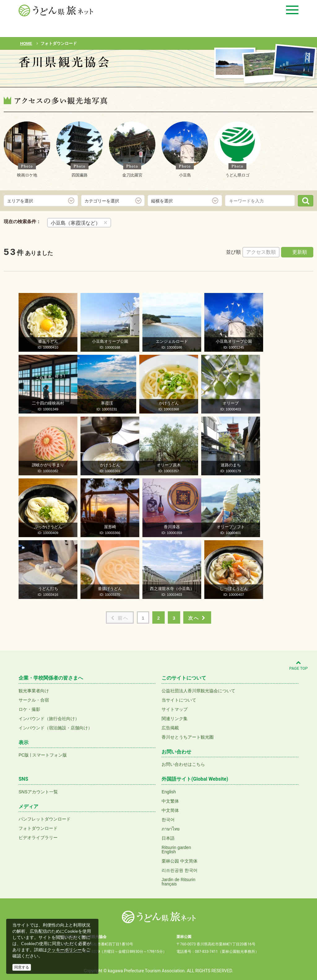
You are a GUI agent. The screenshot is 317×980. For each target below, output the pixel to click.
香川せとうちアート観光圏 (188, 737)
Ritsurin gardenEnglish (176, 850)
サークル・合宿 (34, 700)
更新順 (300, 252)
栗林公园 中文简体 (180, 861)
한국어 (168, 820)
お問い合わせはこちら (183, 764)
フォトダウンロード (38, 828)
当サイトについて (179, 700)
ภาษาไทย (171, 829)
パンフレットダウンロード (45, 819)
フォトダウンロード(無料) (61, 80)
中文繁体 (170, 801)
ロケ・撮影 (29, 709)
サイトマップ (175, 709)
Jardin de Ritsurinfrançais (178, 882)
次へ (197, 618)
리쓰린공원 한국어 (180, 870)
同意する (22, 967)
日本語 (168, 838)
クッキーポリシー (64, 950)
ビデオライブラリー (38, 838)
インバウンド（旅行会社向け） (49, 719)
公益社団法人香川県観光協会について (198, 691)
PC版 (24, 755)
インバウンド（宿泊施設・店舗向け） (55, 728)
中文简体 (170, 810)
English (169, 792)
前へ (120, 618)
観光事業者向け (34, 691)
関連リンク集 (175, 719)
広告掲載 (170, 728)
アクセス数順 (261, 252)
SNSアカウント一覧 (38, 792)
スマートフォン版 (50, 755)
